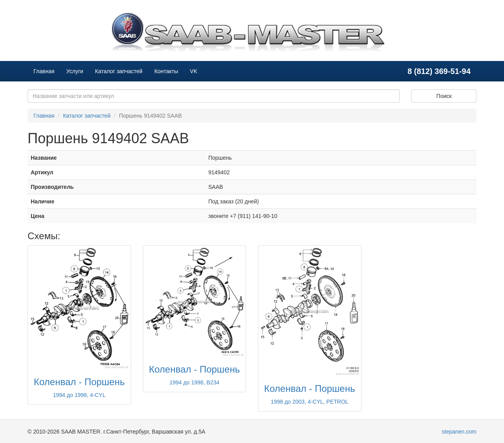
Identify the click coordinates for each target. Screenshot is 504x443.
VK (194, 71)
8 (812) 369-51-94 (439, 71)
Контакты (166, 71)
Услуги (75, 71)
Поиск (444, 96)
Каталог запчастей (119, 71)
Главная (44, 71)
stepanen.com (459, 432)
